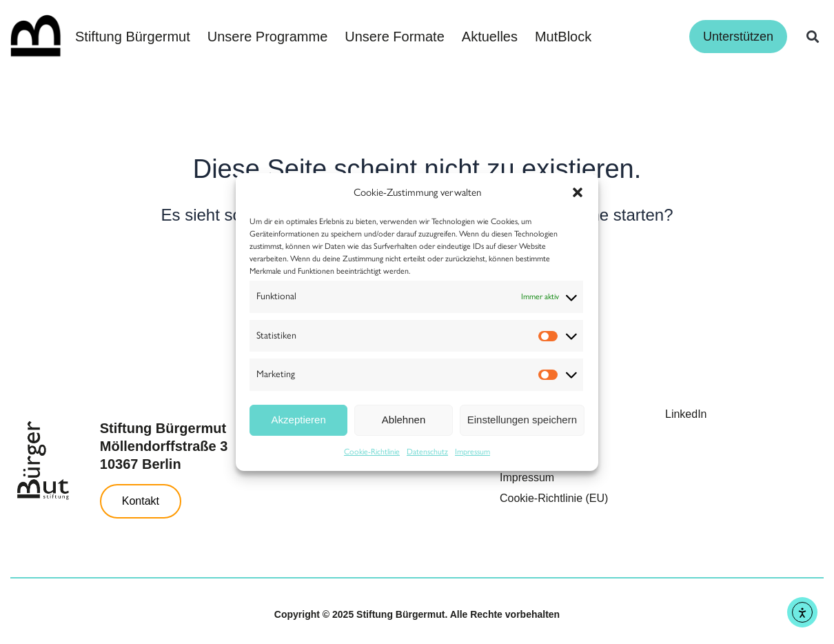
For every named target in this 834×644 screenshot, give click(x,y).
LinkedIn (686, 414)
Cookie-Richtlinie (372, 452)
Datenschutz (427, 452)
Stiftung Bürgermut (133, 37)
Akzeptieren (299, 420)
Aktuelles (490, 37)
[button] (578, 192)
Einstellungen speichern (522, 420)
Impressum (472, 452)
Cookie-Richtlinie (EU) (554, 498)
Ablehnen (404, 420)
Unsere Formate (395, 37)
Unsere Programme (268, 37)
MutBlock (563, 37)
